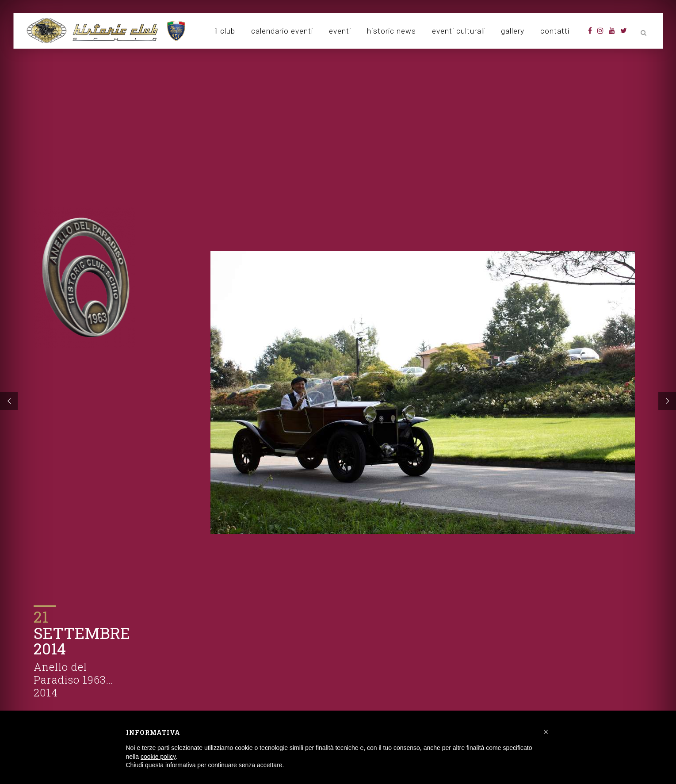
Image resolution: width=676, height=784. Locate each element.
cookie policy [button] (158, 757)
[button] (546, 732)
